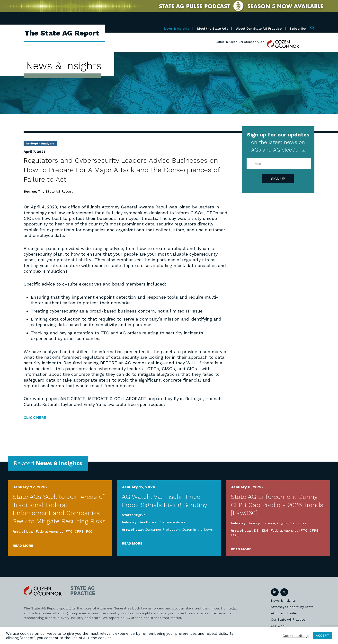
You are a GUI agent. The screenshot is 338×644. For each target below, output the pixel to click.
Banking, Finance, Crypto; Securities (277, 523)
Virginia (140, 515)
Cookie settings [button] (296, 636)
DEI (257, 530)
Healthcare (147, 522)
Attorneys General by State (292, 607)
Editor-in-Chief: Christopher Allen (240, 42)
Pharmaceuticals (172, 522)
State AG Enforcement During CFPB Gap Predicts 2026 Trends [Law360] (277, 505)
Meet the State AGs (213, 29)
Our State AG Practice (288, 620)
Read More (23, 545)
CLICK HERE (37, 417)
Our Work (278, 626)
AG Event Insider (284, 613)
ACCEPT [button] (322, 636)
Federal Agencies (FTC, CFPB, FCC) (65, 531)
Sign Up (278, 179)
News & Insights (177, 29)
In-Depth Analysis (40, 143)
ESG (265, 530)
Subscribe (298, 29)
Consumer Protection (162, 529)
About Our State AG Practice (259, 29)
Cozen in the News (197, 529)
